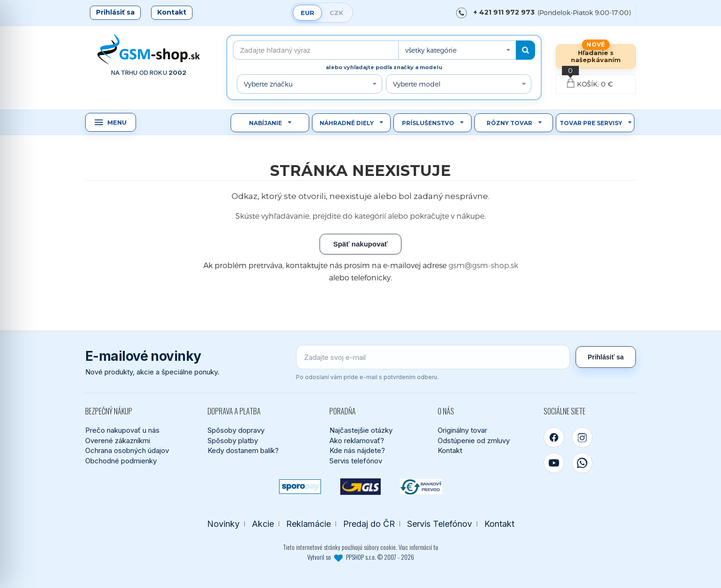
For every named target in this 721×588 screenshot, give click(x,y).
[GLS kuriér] (361, 487)
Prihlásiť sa (115, 12)
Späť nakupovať (360, 244)
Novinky (223, 524)
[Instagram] (582, 437)
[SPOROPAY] (300, 487)
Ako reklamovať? (357, 441)
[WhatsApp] (582, 463)
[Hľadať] (525, 50)
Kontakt (172, 12)
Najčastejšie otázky (361, 430)
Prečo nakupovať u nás (122, 430)
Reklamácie (308, 524)
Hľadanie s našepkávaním (596, 56)
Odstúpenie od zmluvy (474, 441)
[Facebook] (554, 437)
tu (436, 547)
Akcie (263, 524)
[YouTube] (554, 463)
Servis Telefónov (440, 524)
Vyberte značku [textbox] (268, 84)
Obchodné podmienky (121, 461)
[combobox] (457, 50)
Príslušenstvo (428, 123)
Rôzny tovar (509, 123)
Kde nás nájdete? (357, 450)
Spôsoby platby (233, 441)
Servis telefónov (356, 461)
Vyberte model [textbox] (417, 84)
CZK (336, 13)
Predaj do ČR (369, 524)
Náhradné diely (347, 123)
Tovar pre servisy (591, 123)
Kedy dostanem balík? (243, 450)
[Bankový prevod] (421, 487)
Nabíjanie (265, 123)
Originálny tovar (462, 430)
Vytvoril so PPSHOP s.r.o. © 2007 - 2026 (361, 557)
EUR (308, 13)
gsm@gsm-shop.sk (483, 265)
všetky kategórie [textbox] (431, 50)
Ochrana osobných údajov (127, 450)
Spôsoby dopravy (236, 430)
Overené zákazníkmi (118, 441)
